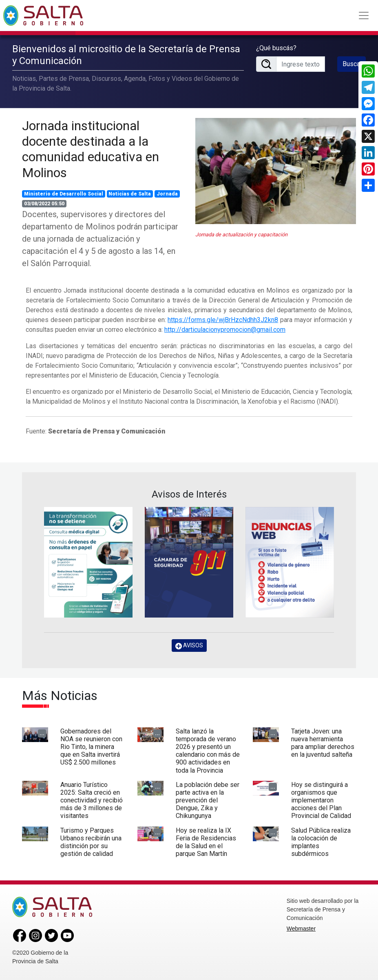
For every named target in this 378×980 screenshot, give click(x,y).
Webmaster (301, 929)
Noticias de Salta (130, 194)
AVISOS (189, 646)
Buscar (352, 64)
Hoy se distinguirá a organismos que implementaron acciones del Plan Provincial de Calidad (321, 800)
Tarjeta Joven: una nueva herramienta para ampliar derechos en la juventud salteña (323, 743)
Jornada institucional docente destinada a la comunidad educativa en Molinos (91, 149)
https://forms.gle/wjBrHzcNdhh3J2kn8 (223, 320)
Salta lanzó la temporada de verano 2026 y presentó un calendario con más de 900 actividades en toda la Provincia (208, 751)
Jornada (167, 194)
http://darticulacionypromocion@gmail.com (225, 330)
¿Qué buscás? (276, 48)
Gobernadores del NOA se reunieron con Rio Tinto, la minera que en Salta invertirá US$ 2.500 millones (91, 747)
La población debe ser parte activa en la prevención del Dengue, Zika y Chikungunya (208, 800)
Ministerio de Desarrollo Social (64, 194)
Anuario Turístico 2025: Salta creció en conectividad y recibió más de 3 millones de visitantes (92, 800)
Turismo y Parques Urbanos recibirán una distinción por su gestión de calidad (91, 842)
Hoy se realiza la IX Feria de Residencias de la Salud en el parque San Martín (206, 842)
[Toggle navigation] (364, 16)
